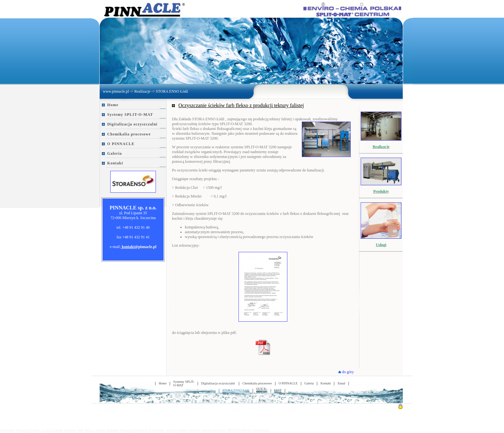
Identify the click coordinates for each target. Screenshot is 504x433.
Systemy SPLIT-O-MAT (130, 115)
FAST (278, 390)
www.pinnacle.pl (116, 91)
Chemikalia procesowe (129, 134)
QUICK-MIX (262, 391)
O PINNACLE (121, 144)
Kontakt (115, 163)
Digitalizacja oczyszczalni (132, 124)
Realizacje (142, 91)
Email (341, 383)
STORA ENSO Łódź (172, 91)
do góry (346, 372)
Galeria (115, 153)
